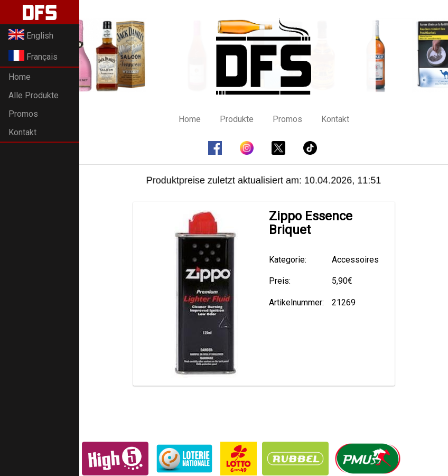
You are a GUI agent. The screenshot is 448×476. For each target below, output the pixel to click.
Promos (23, 114)
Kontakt (22, 132)
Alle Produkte (34, 95)
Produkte (237, 119)
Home (20, 77)
